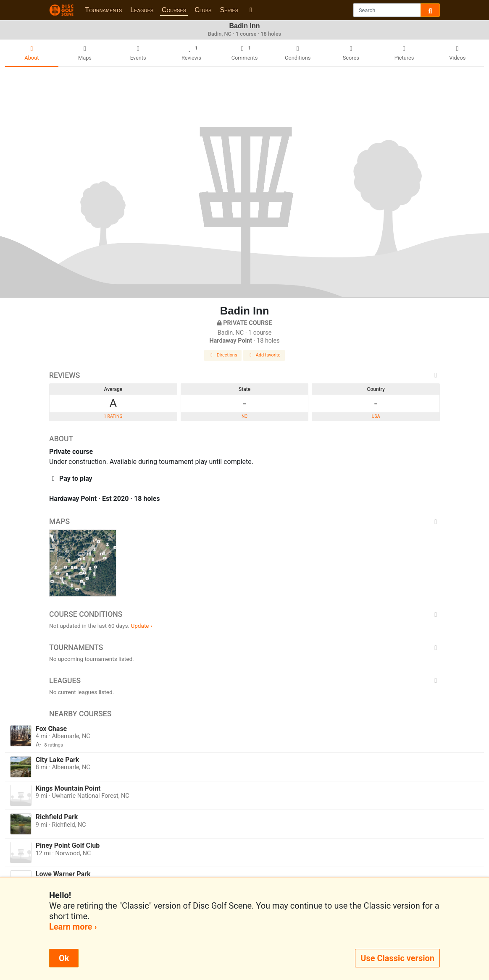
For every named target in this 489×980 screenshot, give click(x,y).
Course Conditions (244, 614)
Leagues (142, 10)
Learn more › (73, 927)
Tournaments (103, 10)
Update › (141, 626)
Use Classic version (397, 958)
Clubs (203, 10)
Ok (64, 958)
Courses (174, 10)
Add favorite (264, 355)
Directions (223, 355)
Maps (244, 521)
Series (229, 10)
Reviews (244, 375)
